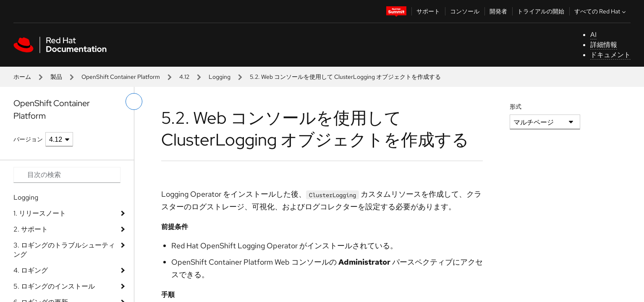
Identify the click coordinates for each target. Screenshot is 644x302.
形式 (516, 107)
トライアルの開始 (541, 11)
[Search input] (67, 175)
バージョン (28, 139)
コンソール (465, 11)
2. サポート (31, 229)
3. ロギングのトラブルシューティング (64, 250)
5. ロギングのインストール (54, 286)
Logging (220, 77)
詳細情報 (604, 45)
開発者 (498, 11)
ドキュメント (610, 55)
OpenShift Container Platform (121, 77)
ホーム (22, 77)
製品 (56, 77)
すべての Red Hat (601, 11)
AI (593, 35)
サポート (428, 11)
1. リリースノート (40, 213)
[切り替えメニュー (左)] (134, 102)
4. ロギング (31, 270)
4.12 (184, 77)
